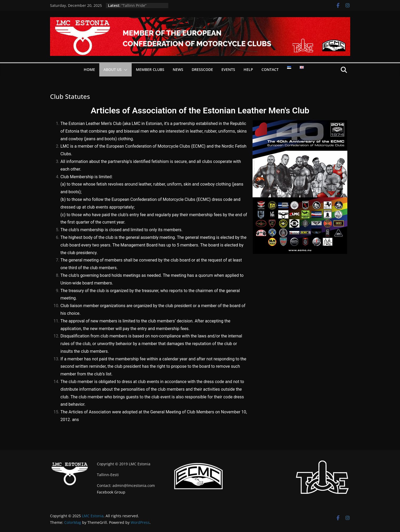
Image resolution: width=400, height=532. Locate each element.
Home (89, 69)
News (178, 69)
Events (228, 69)
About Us (113, 69)
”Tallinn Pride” (134, 5)
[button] (125, 70)
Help (248, 69)
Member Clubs (150, 69)
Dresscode (202, 69)
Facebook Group (111, 492)
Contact (270, 69)
